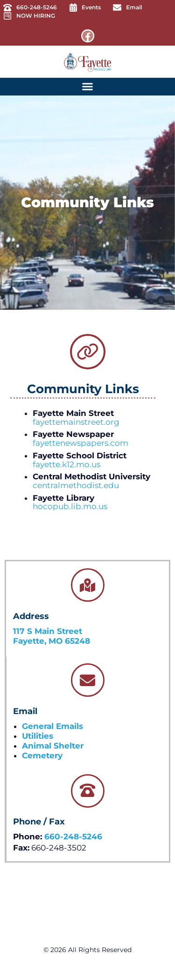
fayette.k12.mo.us (66, 464)
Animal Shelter (53, 746)
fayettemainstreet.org (76, 422)
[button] (88, 87)
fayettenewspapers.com (80, 443)
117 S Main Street (48, 631)
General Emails (52, 726)
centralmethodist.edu (76, 485)
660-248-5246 (73, 837)
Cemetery (42, 755)
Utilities (38, 736)
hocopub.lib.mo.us (70, 506)
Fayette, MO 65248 (52, 641)
